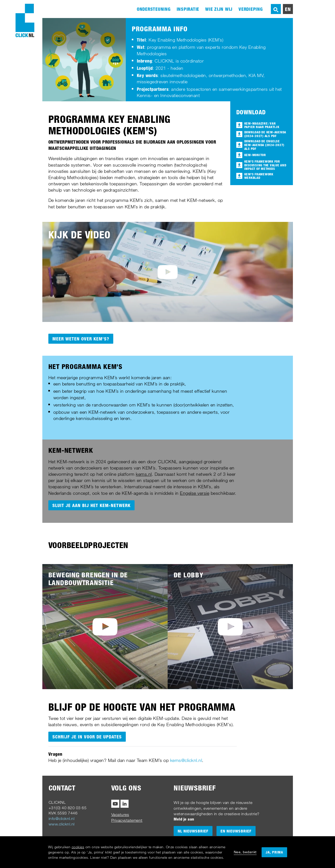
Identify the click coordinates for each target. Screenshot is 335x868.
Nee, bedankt (245, 852)
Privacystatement (127, 820)
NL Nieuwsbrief (193, 831)
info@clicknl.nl (62, 818)
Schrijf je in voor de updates (87, 737)
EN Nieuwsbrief (236, 831)
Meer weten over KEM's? (81, 339)
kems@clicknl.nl (186, 760)
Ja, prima (274, 852)
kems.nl (144, 474)
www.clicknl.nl (62, 824)
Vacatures (120, 814)
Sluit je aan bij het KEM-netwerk (91, 505)
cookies (78, 847)
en (288, 9)
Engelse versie (195, 493)
